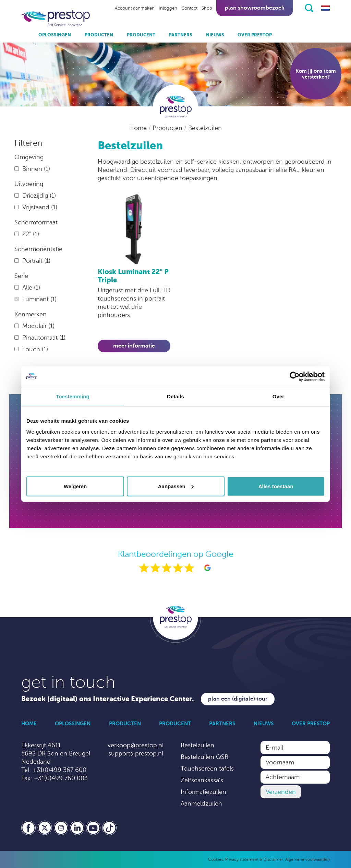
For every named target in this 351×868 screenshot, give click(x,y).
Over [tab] (279, 396)
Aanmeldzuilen (201, 804)
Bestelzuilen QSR (204, 757)
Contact (189, 8)
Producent (141, 35)
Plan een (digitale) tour (238, 699)
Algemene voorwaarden (307, 859)
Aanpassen (176, 486)
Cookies (216, 859)
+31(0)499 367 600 (59, 770)
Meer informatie (134, 346)
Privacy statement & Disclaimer (254, 859)
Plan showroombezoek (255, 8)
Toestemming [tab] (73, 396)
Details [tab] (175, 396)
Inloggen (168, 8)
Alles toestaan (276, 486)
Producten (99, 35)
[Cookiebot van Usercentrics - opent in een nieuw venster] (295, 377)
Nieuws (215, 35)
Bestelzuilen (205, 128)
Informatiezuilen (203, 792)
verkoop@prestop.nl (136, 745)
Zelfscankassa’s (202, 780)
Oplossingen (55, 35)
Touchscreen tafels (207, 769)
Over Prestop (255, 35)
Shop (207, 8)
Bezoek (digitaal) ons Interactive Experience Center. (108, 699)
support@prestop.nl (136, 753)
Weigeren (75, 486)
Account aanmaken (135, 8)
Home (139, 128)
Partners (180, 35)
